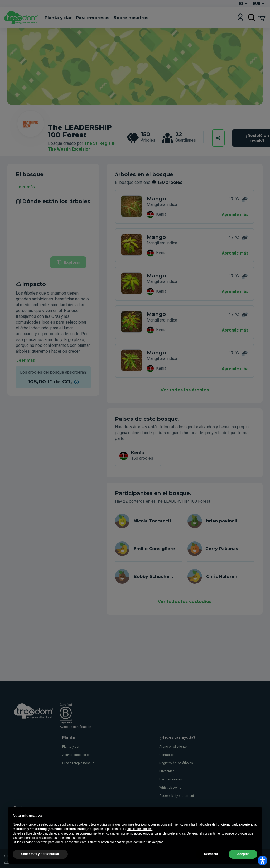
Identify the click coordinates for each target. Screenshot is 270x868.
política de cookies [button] (139, 841)
